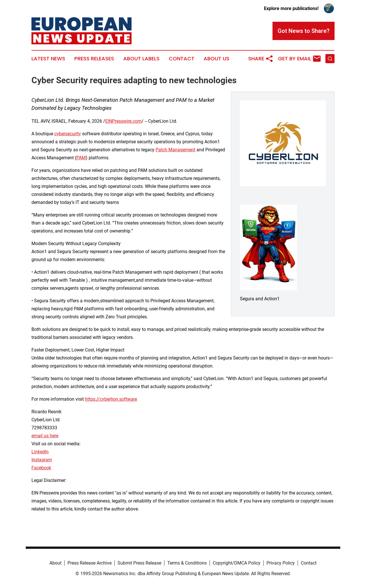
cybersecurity (68, 134)
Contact (182, 59)
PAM (81, 158)
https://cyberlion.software (111, 399)
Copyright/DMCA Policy (237, 563)
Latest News (48, 59)
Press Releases (94, 59)
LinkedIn (40, 452)
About (55, 563)
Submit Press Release (139, 563)
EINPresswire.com (123, 121)
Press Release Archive (89, 563)
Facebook (41, 468)
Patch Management (175, 150)
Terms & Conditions (187, 563)
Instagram (42, 460)
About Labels (141, 59)
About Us (216, 59)
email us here (45, 436)
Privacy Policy (281, 563)
